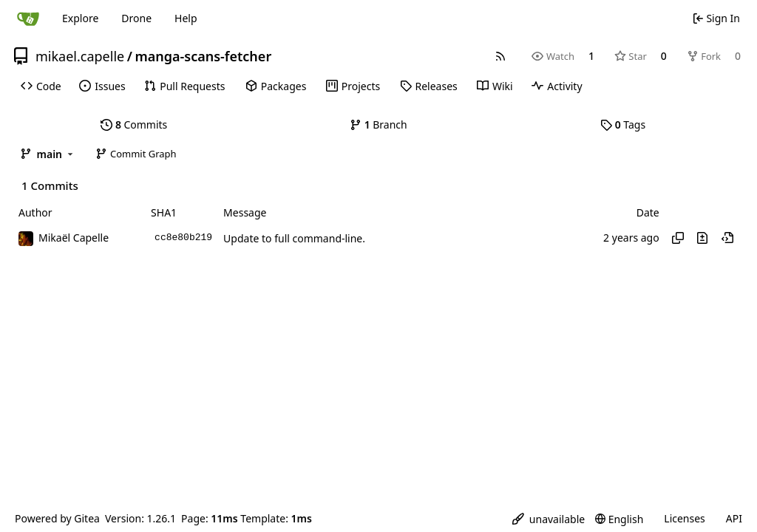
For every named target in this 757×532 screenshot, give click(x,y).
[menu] (549, 519)
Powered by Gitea (57, 518)
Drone (136, 18)
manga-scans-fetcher (203, 56)
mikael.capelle (80, 56)
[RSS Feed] (500, 56)
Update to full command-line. (294, 238)
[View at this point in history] (727, 238)
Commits (134, 125)
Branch (378, 125)
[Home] (28, 18)
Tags (623, 125)
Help (186, 18)
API (734, 518)
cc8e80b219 (183, 238)
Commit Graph (136, 154)
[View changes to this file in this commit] (702, 238)
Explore (80, 18)
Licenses (685, 518)
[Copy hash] (678, 238)
